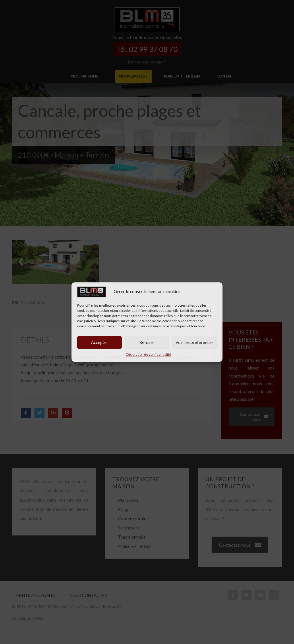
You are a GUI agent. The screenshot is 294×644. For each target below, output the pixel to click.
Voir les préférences (195, 342)
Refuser (147, 342)
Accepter (100, 342)
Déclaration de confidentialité (148, 354)
